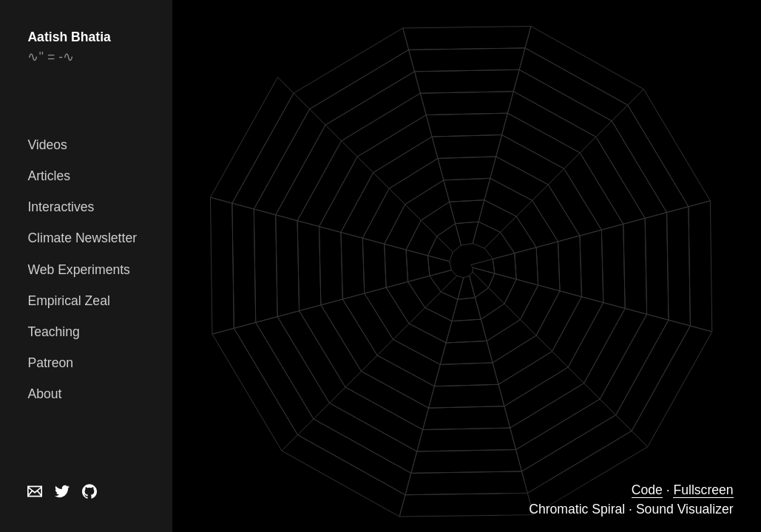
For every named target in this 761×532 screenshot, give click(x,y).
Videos (47, 145)
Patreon (50, 363)
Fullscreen (703, 490)
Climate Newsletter (82, 238)
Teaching (53, 332)
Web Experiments (79, 270)
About (44, 394)
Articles (49, 176)
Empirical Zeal (68, 301)
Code (647, 490)
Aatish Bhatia (69, 37)
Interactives (61, 207)
